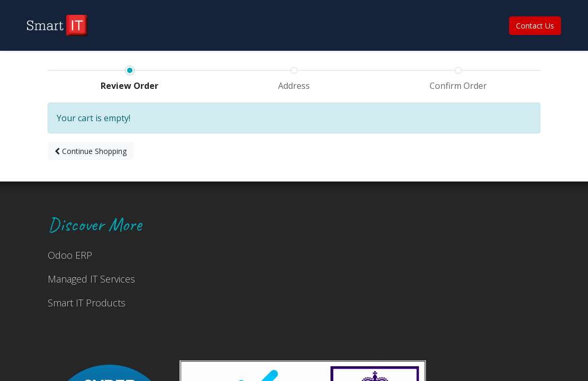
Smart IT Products (87, 303)
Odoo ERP (70, 255)
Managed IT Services (91, 279)
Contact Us (535, 26)
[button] (91, 151)
